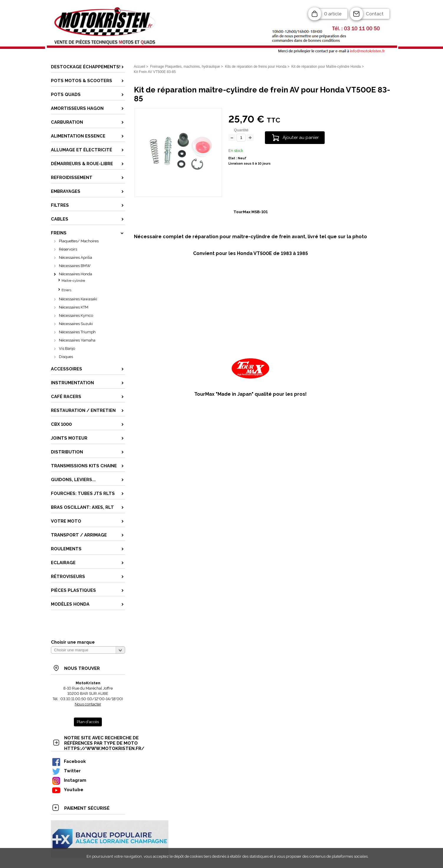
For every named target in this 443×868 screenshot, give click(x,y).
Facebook (69, 761)
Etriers (66, 290)
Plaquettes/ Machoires (79, 241)
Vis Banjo (67, 348)
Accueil (140, 67)
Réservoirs (68, 249)
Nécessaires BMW (75, 266)
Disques (66, 357)
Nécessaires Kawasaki (78, 299)
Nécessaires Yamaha (77, 340)
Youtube (67, 790)
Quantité (241, 130)
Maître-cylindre (73, 281)
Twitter (66, 771)
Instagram (69, 780)
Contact (375, 14)
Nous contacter (88, 704)
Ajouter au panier (301, 138)
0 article (333, 14)
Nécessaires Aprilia (76, 257)
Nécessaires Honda (76, 274)
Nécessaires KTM (74, 307)
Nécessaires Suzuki (76, 324)
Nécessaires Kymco (76, 315)
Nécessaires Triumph (77, 332)
